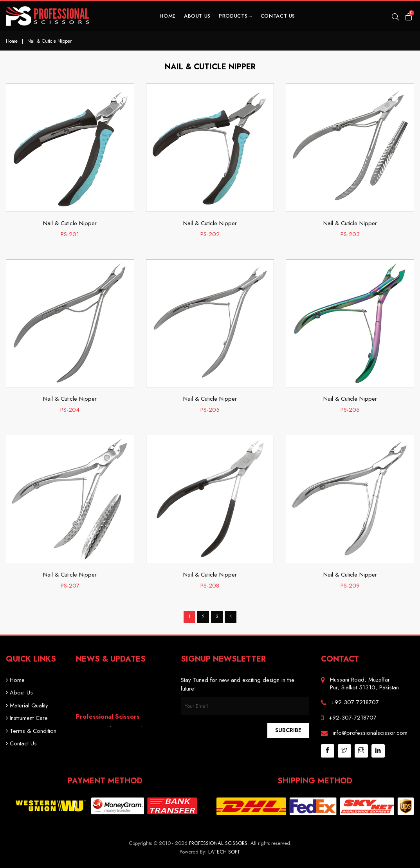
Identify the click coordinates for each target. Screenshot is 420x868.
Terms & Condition (31, 731)
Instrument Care (27, 718)
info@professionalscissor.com (370, 733)
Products (236, 16)
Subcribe (288, 730)
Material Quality (27, 705)
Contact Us (278, 16)
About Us (197, 16)
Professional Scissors (218, 843)
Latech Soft (224, 852)
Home (168, 16)
